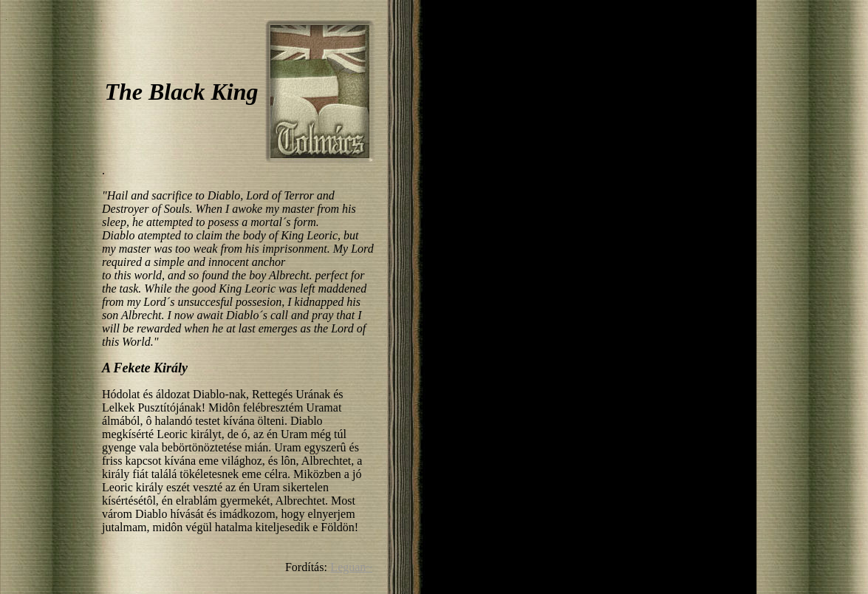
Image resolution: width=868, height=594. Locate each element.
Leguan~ (351, 567)
